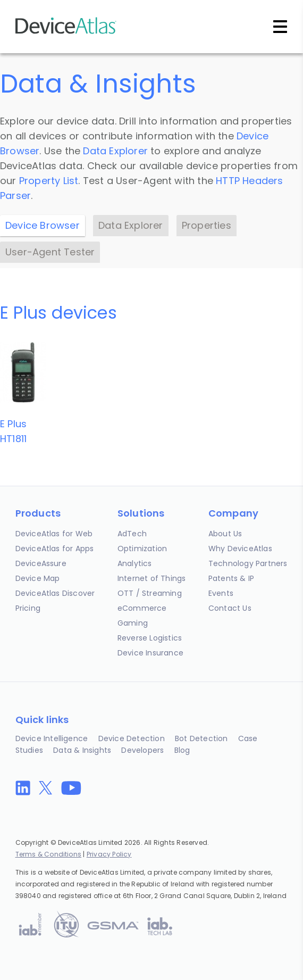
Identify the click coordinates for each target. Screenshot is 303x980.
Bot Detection (201, 738)
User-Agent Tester (50, 252)
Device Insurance (150, 653)
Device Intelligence (52, 738)
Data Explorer (115, 151)
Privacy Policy (109, 854)
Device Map (38, 578)
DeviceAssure (41, 563)
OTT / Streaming (150, 593)
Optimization (142, 549)
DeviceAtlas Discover (55, 593)
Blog (182, 750)
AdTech (132, 534)
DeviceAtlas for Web (54, 534)
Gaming (133, 623)
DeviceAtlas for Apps (55, 549)
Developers (142, 750)
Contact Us (230, 608)
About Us (225, 534)
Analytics (135, 563)
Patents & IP (231, 578)
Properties (207, 225)
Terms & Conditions (49, 854)
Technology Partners (248, 563)
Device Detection (132, 738)
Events (221, 593)
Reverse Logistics (150, 638)
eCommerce (142, 608)
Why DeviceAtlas (240, 549)
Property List (49, 181)
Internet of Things (152, 578)
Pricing (28, 608)
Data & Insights (82, 750)
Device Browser (43, 225)
